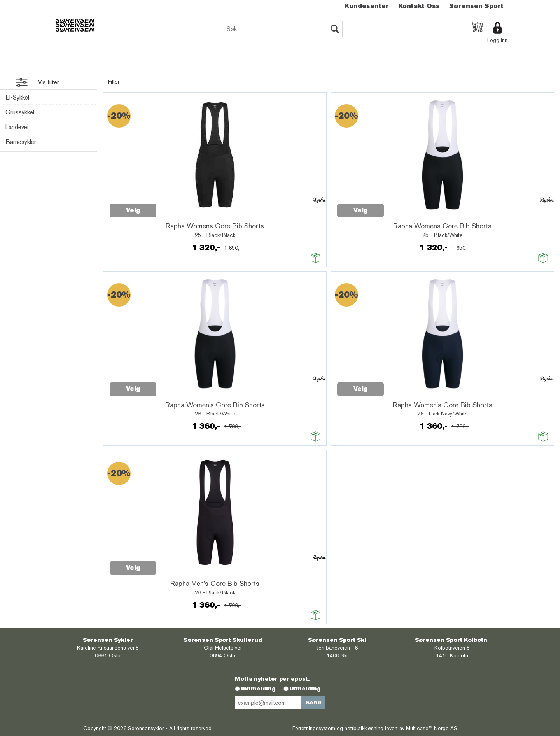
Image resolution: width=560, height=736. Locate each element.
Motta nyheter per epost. (272, 679)
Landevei (17, 127)
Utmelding (305, 689)
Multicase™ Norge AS (432, 728)
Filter (114, 82)
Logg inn (497, 40)
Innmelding (258, 689)
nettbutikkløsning (364, 728)
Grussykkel (20, 112)
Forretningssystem (314, 728)
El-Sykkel (17, 97)
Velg (133, 210)
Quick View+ (177, 206)
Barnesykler (21, 142)
